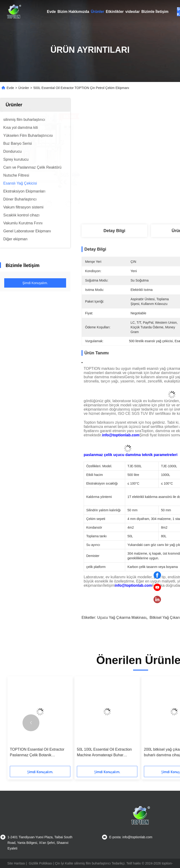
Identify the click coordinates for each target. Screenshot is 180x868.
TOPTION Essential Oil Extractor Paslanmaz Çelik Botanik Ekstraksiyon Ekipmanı (37, 753)
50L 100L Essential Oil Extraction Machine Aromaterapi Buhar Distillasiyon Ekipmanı (104, 753)
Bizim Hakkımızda (73, 12)
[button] (31, 723)
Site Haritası (16, 863)
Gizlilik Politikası (41, 863)
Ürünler (97, 12)
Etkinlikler (115, 12)
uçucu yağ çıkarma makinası (122, 618)
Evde (51, 12)
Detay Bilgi (114, 231)
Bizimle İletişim (155, 12)
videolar (133, 12)
